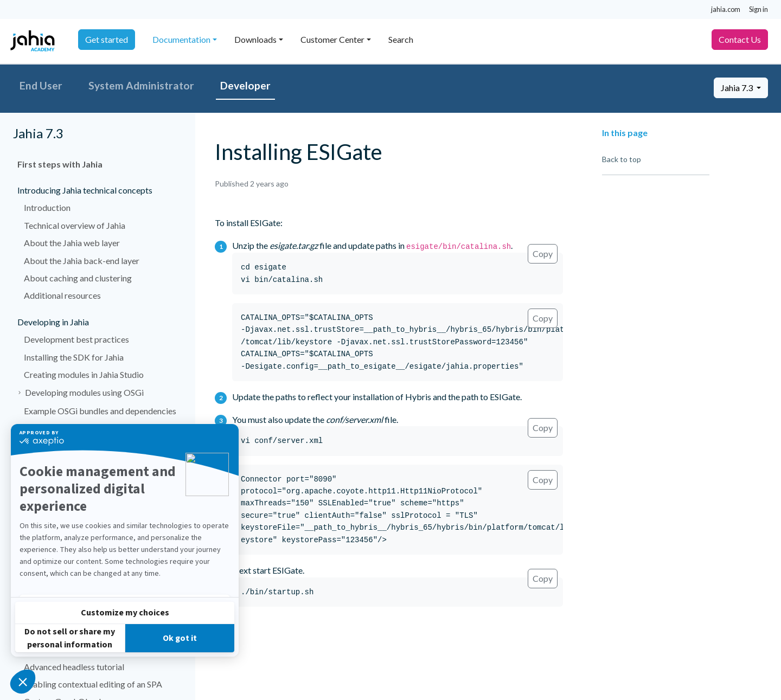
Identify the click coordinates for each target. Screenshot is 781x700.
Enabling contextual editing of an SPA (93, 684)
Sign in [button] (758, 9)
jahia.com (726, 9)
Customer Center (332, 39)
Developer (245, 85)
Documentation (181, 39)
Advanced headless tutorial (74, 667)
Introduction (47, 207)
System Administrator (141, 85)
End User (41, 85)
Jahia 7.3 (738, 88)
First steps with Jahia (60, 164)
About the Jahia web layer (72, 243)
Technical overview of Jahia (75, 225)
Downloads (255, 39)
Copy (543, 253)
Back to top (622, 159)
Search (401, 39)
